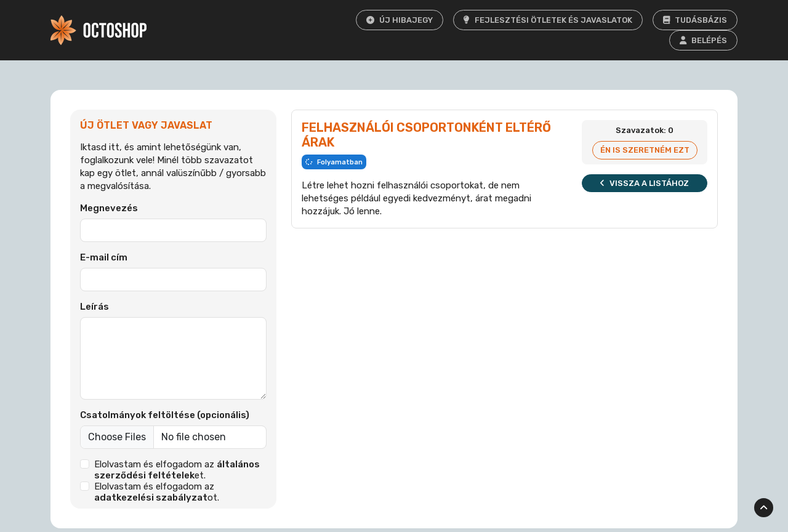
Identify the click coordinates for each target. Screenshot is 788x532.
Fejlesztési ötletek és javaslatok (548, 20)
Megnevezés (109, 208)
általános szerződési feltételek (177, 470)
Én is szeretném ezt (645, 150)
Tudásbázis (695, 20)
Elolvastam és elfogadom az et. (177, 470)
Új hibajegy (400, 20)
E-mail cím (104, 257)
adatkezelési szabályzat (151, 498)
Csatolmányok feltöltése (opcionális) (165, 415)
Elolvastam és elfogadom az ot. (157, 492)
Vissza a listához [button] (645, 183)
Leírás (94, 307)
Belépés (703, 40)
